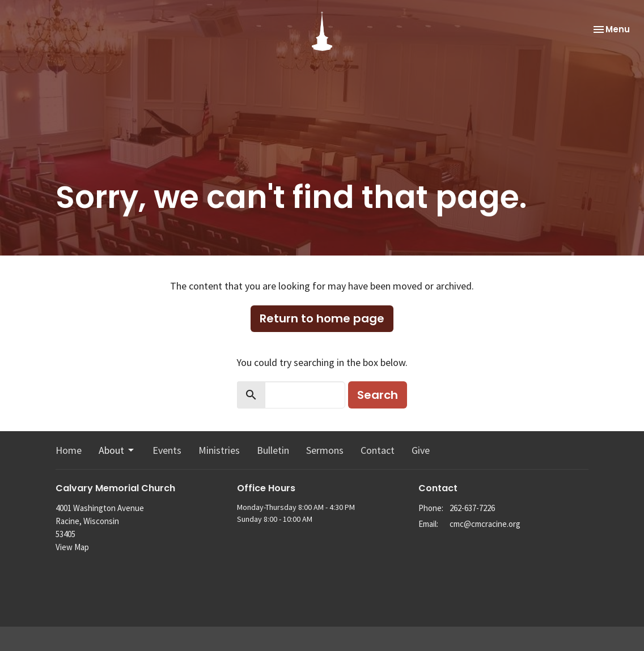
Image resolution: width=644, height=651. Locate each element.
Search (378, 395)
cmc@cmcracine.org (485, 524)
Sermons (325, 450)
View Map (72, 547)
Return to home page (322, 318)
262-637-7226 (472, 508)
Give (421, 450)
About (117, 450)
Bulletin (273, 450)
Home (69, 450)
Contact (378, 450)
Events (167, 450)
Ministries (219, 450)
